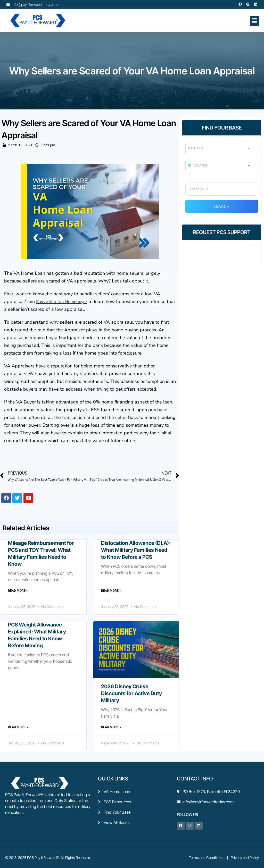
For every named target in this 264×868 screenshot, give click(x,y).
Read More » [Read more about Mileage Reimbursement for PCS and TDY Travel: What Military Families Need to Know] (18, 590)
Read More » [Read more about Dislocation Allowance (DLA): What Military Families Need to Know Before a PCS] (111, 590)
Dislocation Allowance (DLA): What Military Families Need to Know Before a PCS (136, 550)
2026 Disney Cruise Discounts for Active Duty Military (131, 693)
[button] (254, 21)
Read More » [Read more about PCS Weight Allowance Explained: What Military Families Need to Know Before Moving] (18, 727)
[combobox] (222, 148)
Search (222, 206)
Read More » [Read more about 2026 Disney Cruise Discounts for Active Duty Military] (111, 727)
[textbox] (222, 148)
